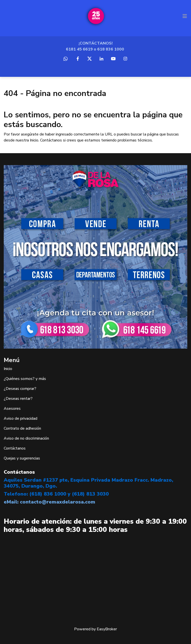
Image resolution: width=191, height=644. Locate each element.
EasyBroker (107, 629)
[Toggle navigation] (185, 16)
